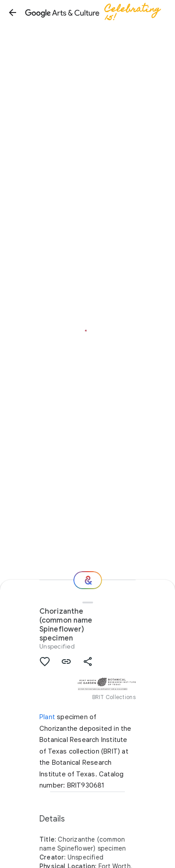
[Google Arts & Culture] (97, 13)
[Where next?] (88, 580)
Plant (47, 717)
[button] (13, 13)
